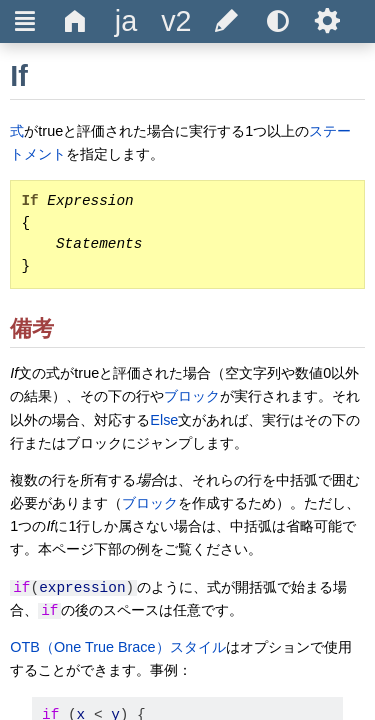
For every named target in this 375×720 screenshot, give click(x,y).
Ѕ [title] (327, 21)
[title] (126, 21)
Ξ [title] (25, 21)
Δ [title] (75, 21)
